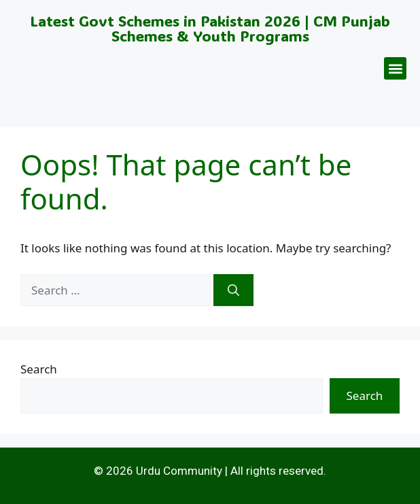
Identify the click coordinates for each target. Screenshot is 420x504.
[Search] (233, 290)
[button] (395, 68)
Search (39, 369)
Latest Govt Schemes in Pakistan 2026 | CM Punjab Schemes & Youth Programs (210, 28)
